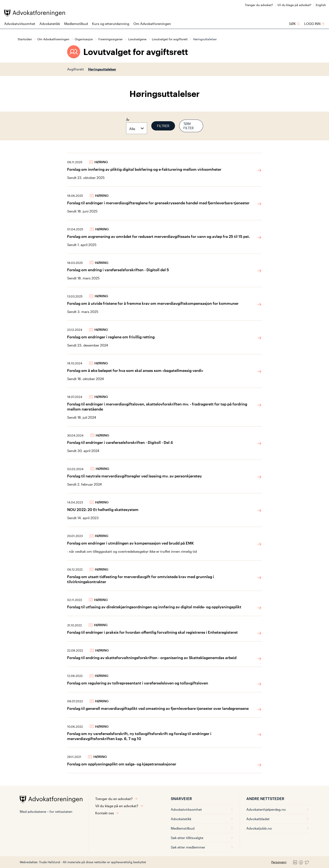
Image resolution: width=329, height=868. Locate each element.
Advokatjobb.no (278, 828)
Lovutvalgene (137, 39)
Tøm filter (189, 126)
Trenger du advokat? (259, 5)
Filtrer (163, 126)
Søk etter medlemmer (202, 847)
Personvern (279, 862)
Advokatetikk (50, 24)
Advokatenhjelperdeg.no (278, 809)
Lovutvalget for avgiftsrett (170, 39)
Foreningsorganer (111, 39)
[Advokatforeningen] (35, 13)
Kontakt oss (107, 813)
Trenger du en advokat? (116, 799)
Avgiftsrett (76, 69)
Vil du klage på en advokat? (119, 806)
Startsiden (25, 39)
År (128, 120)
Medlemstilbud (76, 24)
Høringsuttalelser (102, 69)
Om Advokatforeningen (152, 24)
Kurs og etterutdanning (111, 24)
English (321, 5)
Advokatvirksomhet (20, 24)
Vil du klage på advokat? (294, 5)
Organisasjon (84, 39)
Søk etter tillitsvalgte (202, 838)
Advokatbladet (278, 819)
